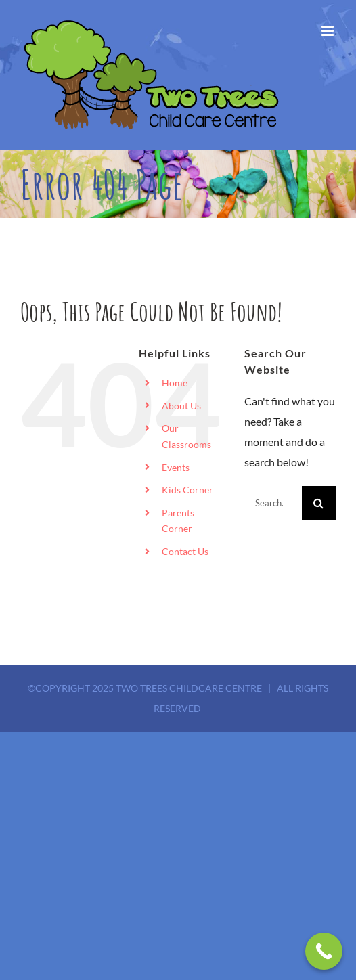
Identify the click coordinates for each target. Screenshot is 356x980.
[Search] (319, 503)
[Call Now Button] (324, 951)
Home (175, 383)
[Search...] (273, 503)
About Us (181, 406)
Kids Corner (187, 490)
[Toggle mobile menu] (329, 31)
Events (176, 467)
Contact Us (185, 551)
